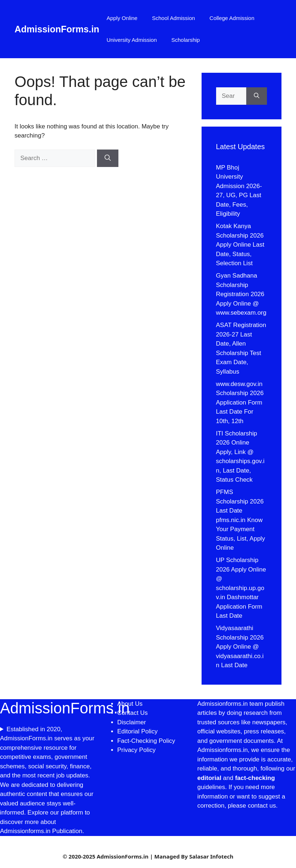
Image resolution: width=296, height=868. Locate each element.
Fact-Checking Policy (146, 741)
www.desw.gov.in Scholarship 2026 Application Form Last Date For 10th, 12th (240, 403)
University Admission (131, 40)
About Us (130, 704)
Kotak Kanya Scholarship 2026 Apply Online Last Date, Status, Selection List (240, 245)
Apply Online (122, 18)
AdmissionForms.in (57, 29)
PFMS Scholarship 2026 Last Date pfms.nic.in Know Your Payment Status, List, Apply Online (241, 520)
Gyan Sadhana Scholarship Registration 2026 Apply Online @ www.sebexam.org (241, 294)
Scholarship (186, 40)
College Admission (232, 18)
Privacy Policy (137, 750)
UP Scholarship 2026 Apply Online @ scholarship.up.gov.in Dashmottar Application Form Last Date (241, 588)
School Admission (173, 18)
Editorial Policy (138, 731)
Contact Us (133, 713)
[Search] (108, 158)
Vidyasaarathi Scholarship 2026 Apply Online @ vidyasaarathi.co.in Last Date (240, 647)
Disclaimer (133, 722)
